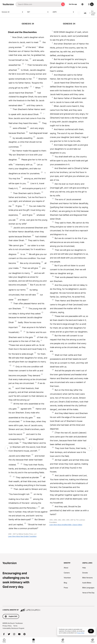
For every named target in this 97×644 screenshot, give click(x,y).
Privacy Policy (7, 626)
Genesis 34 (13, 12)
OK (91, 631)
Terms (15, 626)
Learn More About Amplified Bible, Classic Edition (66, 525)
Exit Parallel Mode (92, 13)
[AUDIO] (79, 13)
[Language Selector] (82, 4)
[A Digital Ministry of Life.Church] (48, 609)
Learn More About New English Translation (22, 536)
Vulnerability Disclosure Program (13, 628)
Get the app (73, 4)
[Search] (38, 4)
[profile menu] (90, 4)
